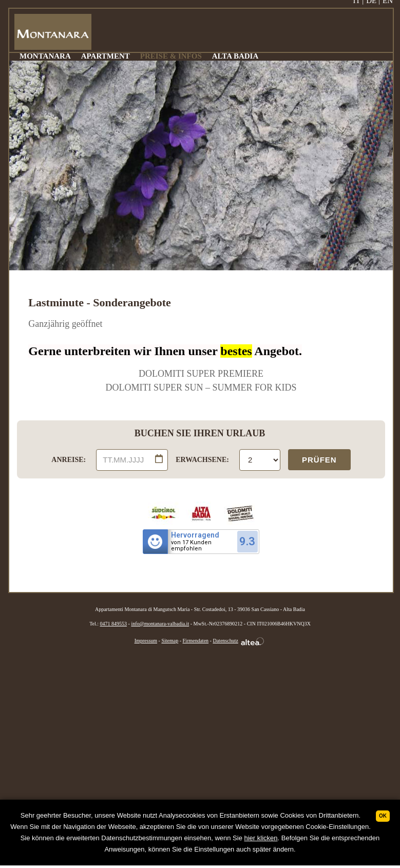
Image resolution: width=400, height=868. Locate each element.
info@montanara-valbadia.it (160, 624)
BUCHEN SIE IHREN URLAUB (200, 433)
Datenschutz (225, 641)
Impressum (146, 641)
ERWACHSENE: (202, 460)
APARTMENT (106, 56)
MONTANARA (45, 56)
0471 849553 (114, 624)
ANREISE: (69, 460)
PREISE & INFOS (171, 56)
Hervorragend (195, 535)
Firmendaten (196, 641)
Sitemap (170, 641)
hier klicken (261, 838)
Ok (383, 816)
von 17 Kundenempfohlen (191, 546)
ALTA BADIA (235, 56)
